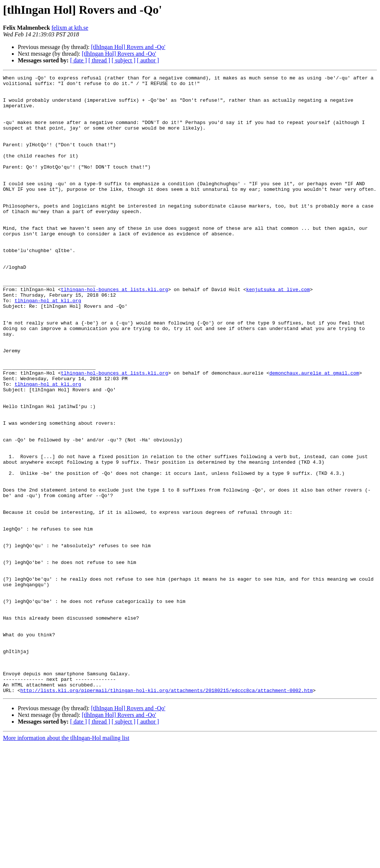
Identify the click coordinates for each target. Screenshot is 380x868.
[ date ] (78, 60)
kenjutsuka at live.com (278, 333)
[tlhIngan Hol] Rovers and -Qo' (128, 47)
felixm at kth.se (70, 28)
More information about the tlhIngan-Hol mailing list (66, 862)
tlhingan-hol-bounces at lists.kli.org (114, 333)
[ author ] (148, 60)
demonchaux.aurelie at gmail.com (314, 433)
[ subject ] (124, 60)
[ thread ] (99, 60)
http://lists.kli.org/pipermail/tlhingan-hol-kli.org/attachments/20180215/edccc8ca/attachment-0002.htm (167, 814)
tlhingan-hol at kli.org (48, 346)
